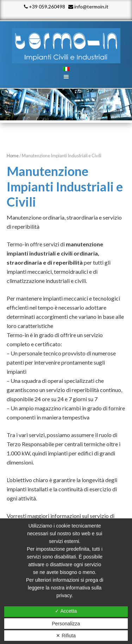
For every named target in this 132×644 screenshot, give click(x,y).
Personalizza (66, 624)
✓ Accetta (66, 611)
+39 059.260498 (45, 7)
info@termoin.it (88, 7)
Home (13, 156)
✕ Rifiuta (66, 636)
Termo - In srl (66, 46)
